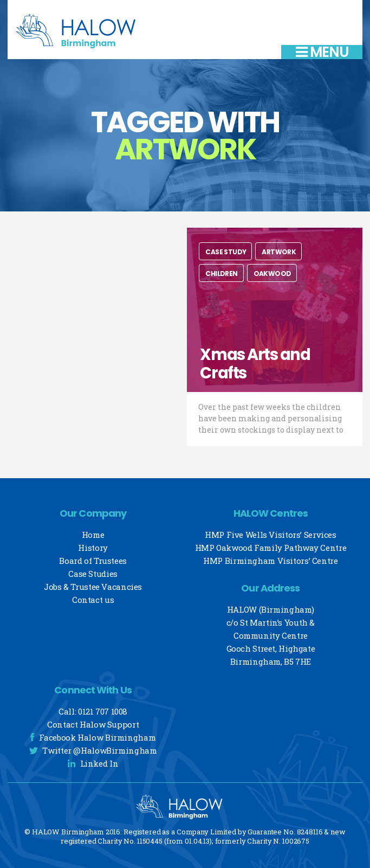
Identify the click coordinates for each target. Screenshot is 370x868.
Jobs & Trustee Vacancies (93, 587)
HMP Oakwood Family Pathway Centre (271, 548)
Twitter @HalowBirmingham (99, 750)
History (93, 548)
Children (221, 274)
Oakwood (272, 274)
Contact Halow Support (93, 724)
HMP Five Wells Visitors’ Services (271, 535)
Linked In (99, 763)
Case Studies (93, 574)
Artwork (279, 252)
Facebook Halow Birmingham (98, 737)
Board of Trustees (93, 561)
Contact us (93, 600)
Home (93, 535)
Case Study (226, 252)
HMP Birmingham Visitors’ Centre (270, 561)
